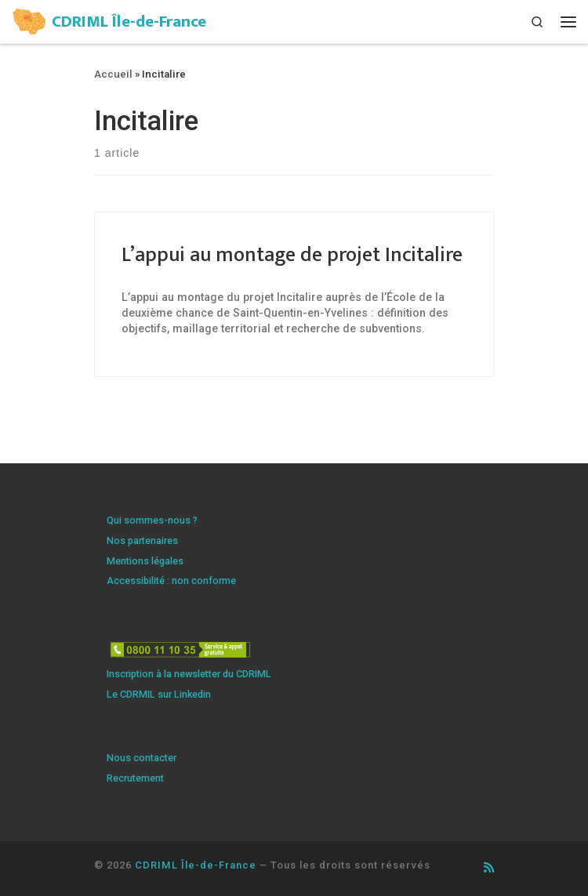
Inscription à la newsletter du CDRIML (189, 674)
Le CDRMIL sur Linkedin (159, 694)
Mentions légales (145, 561)
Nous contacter (142, 758)
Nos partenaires (142, 541)
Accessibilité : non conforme (171, 580)
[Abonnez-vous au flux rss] (489, 868)
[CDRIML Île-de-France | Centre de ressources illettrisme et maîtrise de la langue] (29, 20)
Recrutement (135, 778)
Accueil (113, 74)
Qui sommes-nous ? (152, 520)
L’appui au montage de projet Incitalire (292, 255)
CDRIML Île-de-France (196, 865)
